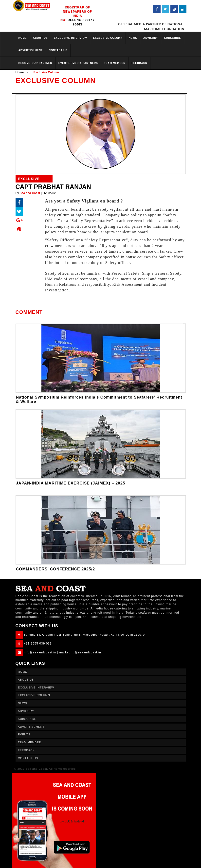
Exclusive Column (46, 72)
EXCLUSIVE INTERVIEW (71, 38)
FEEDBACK (140, 63)
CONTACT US (58, 50)
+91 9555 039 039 (38, 644)
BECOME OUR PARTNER (35, 63)
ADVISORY (151, 38)
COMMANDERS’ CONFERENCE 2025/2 (56, 569)
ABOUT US (40, 38)
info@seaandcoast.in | (41, 652)
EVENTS (24, 734)
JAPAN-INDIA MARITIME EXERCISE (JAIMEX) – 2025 (71, 483)
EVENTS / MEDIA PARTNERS (78, 63)
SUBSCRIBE (173, 38)
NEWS (133, 38)
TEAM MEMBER (115, 63)
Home (20, 72)
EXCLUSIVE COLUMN (108, 38)
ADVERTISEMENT (31, 50)
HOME (23, 38)
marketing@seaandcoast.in (80, 652)
